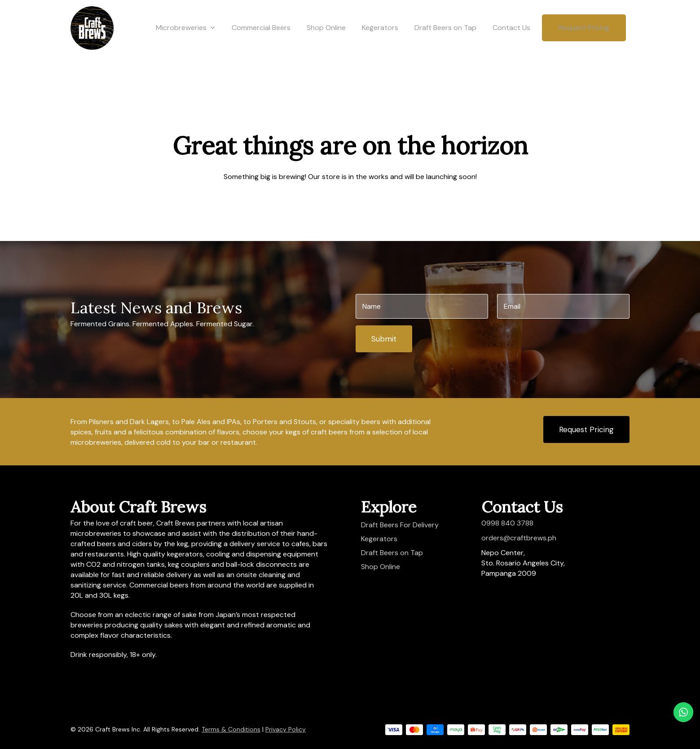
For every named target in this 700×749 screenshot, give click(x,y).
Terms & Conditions (231, 729)
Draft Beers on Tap (445, 42)
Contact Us (511, 42)
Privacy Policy (286, 729)
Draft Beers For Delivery (400, 525)
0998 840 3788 (507, 523)
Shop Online (326, 42)
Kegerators (380, 42)
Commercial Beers (261, 42)
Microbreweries (185, 42)
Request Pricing (584, 42)
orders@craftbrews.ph (519, 538)
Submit (384, 339)
